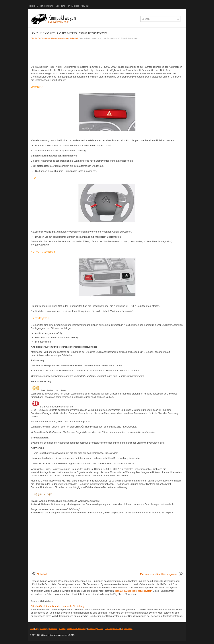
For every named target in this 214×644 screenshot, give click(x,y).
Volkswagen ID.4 (112, 628)
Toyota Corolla (73, 6)
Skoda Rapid (61, 6)
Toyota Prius (127, 628)
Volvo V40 (85, 6)
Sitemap (44, 628)
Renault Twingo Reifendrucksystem (134, 591)
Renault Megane (47, 6)
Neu (32, 628)
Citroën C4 (34, 6)
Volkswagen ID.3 (96, 628)
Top (37, 628)
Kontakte (53, 628)
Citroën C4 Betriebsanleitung (55, 38)
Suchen (62, 628)
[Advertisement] (107, 53)
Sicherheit (74, 38)
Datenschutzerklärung (77, 628)
